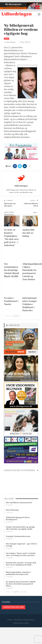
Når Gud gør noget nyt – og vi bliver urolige (21, 545)
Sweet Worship (12, 510)
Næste (17, 316)
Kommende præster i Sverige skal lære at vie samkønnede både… (21, 564)
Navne (7, 39)
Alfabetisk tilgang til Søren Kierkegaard (18, 518)
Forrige (8, 316)
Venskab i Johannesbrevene (18, 536)
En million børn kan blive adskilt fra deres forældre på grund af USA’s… (21, 584)
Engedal (26, 623)
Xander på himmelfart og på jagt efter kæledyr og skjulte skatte (20, 528)
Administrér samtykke (13, 607)
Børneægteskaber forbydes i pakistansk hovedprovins (18, 573)
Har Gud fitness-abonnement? (19, 503)
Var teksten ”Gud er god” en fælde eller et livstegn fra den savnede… (21, 554)
